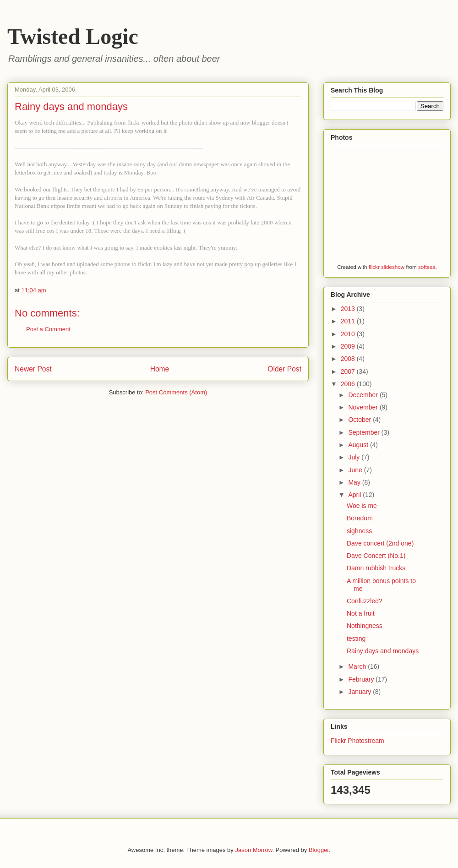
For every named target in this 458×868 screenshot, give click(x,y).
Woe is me (362, 506)
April (355, 495)
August (359, 445)
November (364, 407)
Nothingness (365, 626)
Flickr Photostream (357, 741)
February (362, 679)
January (360, 692)
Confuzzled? (365, 601)
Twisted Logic (73, 36)
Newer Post (33, 369)
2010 (349, 334)
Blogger (319, 850)
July (355, 457)
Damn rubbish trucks (376, 568)
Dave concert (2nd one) (380, 543)
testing (356, 639)
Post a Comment (48, 329)
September (365, 432)
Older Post (284, 369)
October (360, 420)
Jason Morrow (254, 850)
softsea (427, 267)
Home (160, 369)
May (355, 482)
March (358, 666)
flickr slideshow (387, 267)
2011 (349, 321)
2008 (349, 359)
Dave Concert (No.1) (376, 556)
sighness (359, 531)
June (356, 470)
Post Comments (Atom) (176, 392)
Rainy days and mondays (383, 651)
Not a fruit (361, 613)
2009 (349, 346)
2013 (349, 309)
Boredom (360, 518)
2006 (349, 384)
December (364, 395)
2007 (349, 371)
